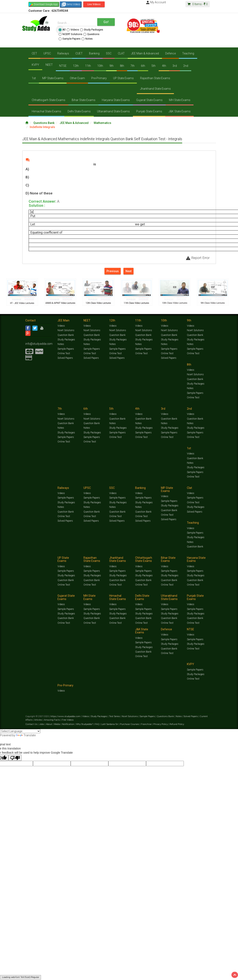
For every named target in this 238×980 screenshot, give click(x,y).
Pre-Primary (99, 78)
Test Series (113, 717)
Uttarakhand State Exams (113, 111)
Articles (29, 720)
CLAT (121, 53)
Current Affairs (204, 717)
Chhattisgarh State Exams (49, 100)
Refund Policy (173, 724)
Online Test (64, 354)
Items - (198, 4)
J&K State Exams (180, 111)
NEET (49, 65)
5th (154, 66)
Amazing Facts (43, 720)
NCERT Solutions (70, 34)
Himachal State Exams (46, 111)
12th (76, 66)
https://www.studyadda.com (65, 717)
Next (128, 271)
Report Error (198, 258)
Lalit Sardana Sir (108, 724)
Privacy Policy (158, 724)
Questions (91, 34)
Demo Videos (71, 5)
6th (143, 66)
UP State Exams (123, 78)
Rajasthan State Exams (155, 78)
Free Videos (58, 720)
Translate (26, 735)
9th (111, 66)
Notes (87, 39)
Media (57, 724)
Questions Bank (44, 123)
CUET (79, 53)
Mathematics (103, 123)
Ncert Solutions (66, 331)
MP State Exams (53, 78)
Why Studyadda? (83, 724)
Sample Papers (69, 39)
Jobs (41, 724)
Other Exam (77, 78)
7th (132, 66)
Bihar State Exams (84, 100)
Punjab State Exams (149, 111)
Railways (63, 53)
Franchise (144, 724)
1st (34, 78)
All (62, 30)
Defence (171, 53)
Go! (106, 22)
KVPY (35, 65)
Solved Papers (65, 359)
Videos (73, 30)
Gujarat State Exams (149, 100)
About (49, 724)
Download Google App (46, 4)
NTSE (63, 66)
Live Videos (94, 4)
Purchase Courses (128, 724)
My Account (156, 2)
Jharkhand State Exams (155, 89)
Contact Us (31, 724)
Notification (67, 724)
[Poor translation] (15, 758)
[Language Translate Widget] (20, 731)
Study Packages (91, 30)
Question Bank (66, 336)
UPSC (47, 53)
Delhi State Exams (79, 111)
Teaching (188, 53)
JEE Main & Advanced (145, 53)
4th (164, 66)
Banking (94, 53)
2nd (186, 66)
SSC (109, 53)
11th (88, 66)
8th (122, 66)
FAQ (96, 724)
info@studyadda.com (37, 344)
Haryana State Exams (116, 100)
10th (100, 66)
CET (34, 53)
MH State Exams (180, 100)
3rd (175, 66)
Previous (113, 271)
